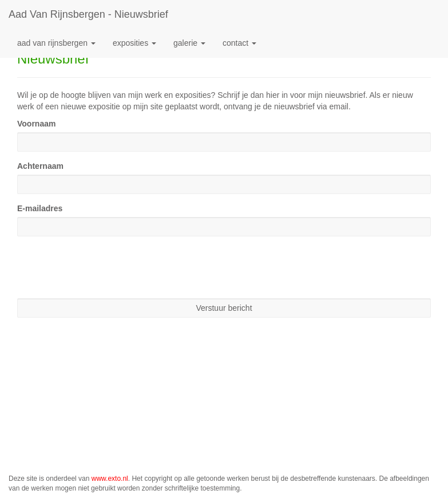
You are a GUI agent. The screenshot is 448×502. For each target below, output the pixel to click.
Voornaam (36, 124)
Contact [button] (239, 43)
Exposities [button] (134, 43)
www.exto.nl (110, 479)
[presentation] (104, 267)
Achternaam (40, 166)
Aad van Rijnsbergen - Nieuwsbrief (88, 14)
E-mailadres (40, 208)
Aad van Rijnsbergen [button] (56, 43)
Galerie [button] (189, 43)
